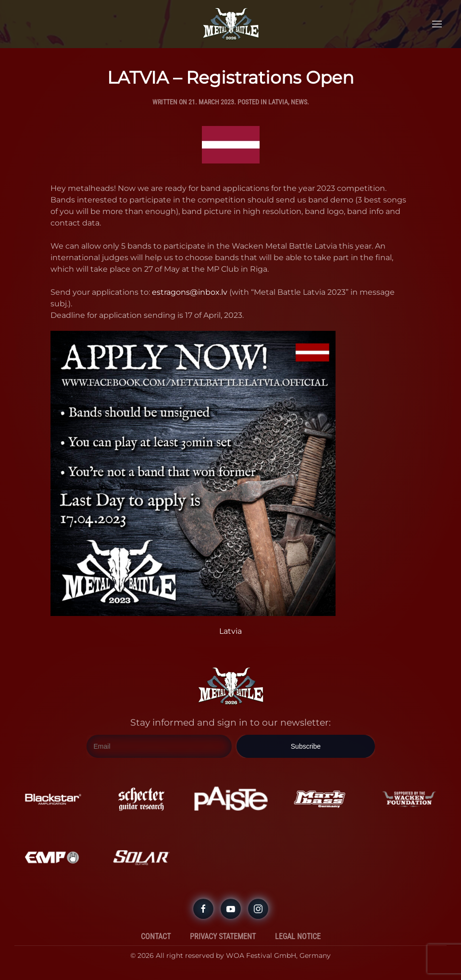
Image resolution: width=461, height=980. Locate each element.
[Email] (159, 746)
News (299, 102)
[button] (437, 24)
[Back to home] (231, 24)
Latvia (278, 102)
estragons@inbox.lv (190, 292)
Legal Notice (298, 936)
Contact (156, 936)
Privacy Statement (223, 936)
